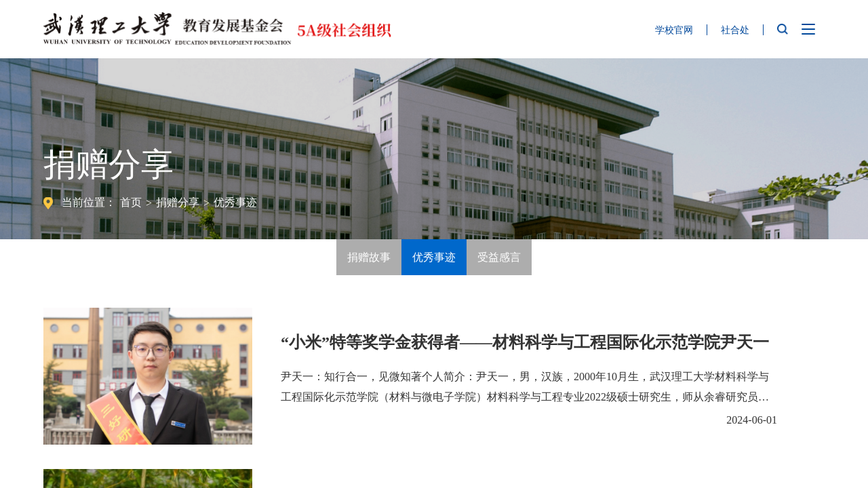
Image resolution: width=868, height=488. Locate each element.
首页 (131, 202)
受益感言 (499, 257)
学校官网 (674, 30)
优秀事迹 (235, 202)
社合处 (735, 30)
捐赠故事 (369, 257)
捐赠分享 (178, 202)
